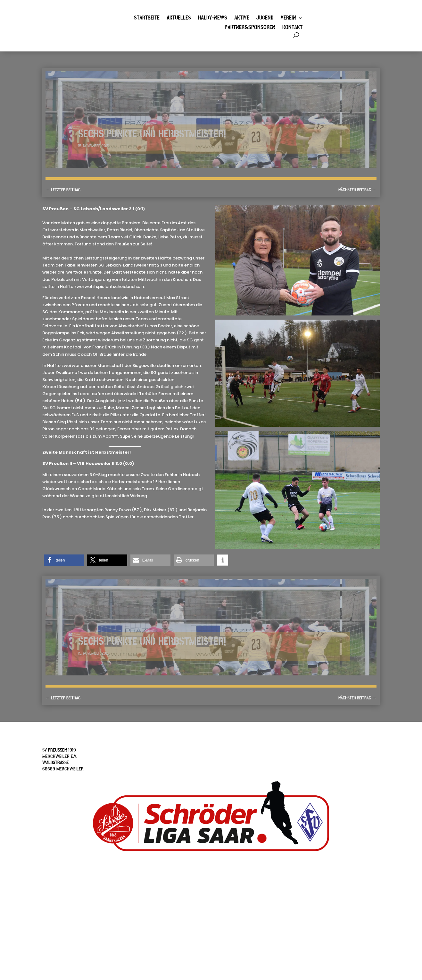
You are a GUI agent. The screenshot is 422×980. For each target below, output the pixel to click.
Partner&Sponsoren (250, 28)
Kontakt (292, 28)
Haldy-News (213, 19)
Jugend (265, 19)
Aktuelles (179, 19)
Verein (288, 19)
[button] (64, 560)
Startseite (147, 19)
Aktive (242, 19)
